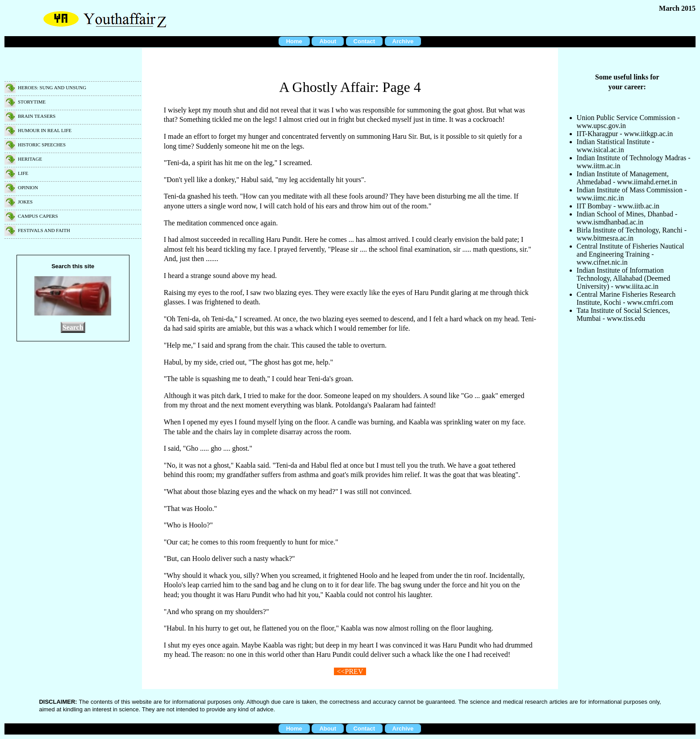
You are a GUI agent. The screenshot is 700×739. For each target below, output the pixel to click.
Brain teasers (37, 116)
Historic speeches (42, 145)
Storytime (32, 102)
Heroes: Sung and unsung (52, 87)
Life (23, 173)
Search (73, 327)
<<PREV (350, 671)
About (328, 41)
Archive (403, 41)
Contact (364, 41)
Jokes (25, 202)
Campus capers (38, 216)
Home (294, 41)
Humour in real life (45, 130)
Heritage (30, 159)
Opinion (28, 187)
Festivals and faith (44, 230)
